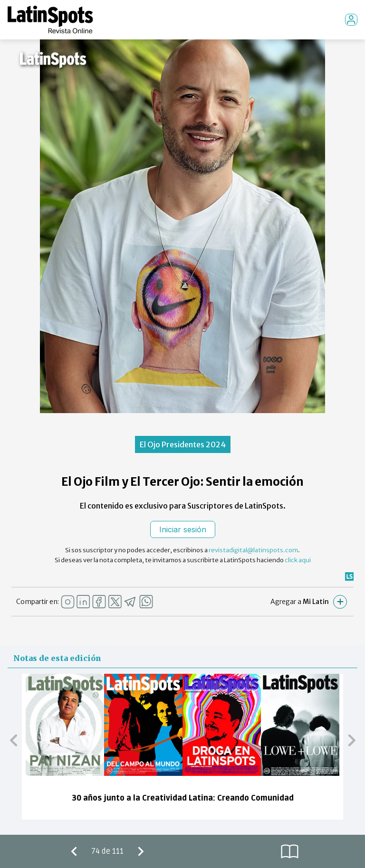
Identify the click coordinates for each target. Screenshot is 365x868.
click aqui (298, 560)
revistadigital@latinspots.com (253, 550)
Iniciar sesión (183, 529)
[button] (14, 740)
